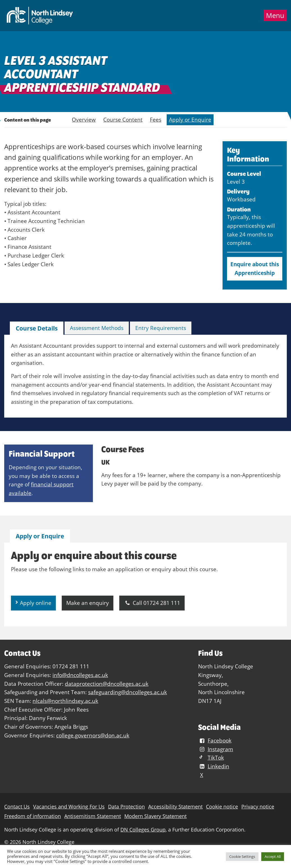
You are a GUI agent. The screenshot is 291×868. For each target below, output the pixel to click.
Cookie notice (222, 807)
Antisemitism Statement (93, 816)
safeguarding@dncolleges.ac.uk (128, 692)
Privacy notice (258, 807)
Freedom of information (33, 816)
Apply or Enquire (190, 119)
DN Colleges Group (143, 830)
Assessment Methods (97, 328)
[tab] (37, 328)
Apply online (36, 603)
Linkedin (214, 766)
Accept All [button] (273, 856)
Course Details (37, 328)
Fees (156, 119)
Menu (275, 15)
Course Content (123, 119)
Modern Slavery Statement (155, 816)
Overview (84, 119)
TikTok (211, 757)
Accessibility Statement (175, 807)
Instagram (216, 749)
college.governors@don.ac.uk (93, 735)
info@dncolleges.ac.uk (80, 675)
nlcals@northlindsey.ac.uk (65, 701)
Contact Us (17, 807)
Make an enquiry (88, 603)
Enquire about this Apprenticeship (255, 268)
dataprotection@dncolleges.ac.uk (107, 684)
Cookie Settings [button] (242, 856)
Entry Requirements (161, 328)
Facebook (215, 740)
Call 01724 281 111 (152, 603)
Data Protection (126, 807)
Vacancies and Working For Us (69, 807)
